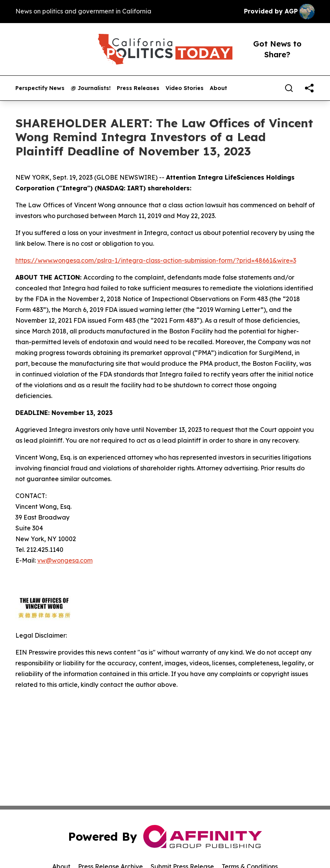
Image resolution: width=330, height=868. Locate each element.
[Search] (289, 88)
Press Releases (138, 88)
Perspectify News (40, 88)
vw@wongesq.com (65, 560)
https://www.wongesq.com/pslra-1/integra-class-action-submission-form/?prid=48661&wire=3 (156, 260)
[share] (309, 88)
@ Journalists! (91, 88)
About (218, 88)
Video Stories (185, 88)
